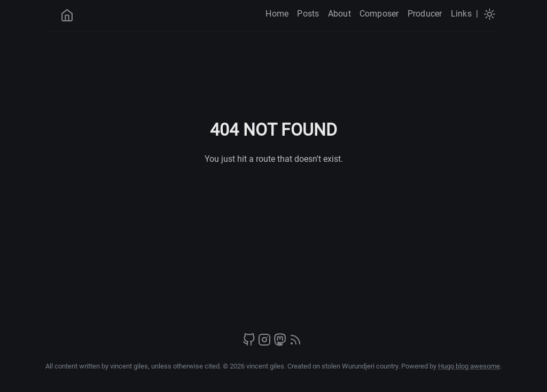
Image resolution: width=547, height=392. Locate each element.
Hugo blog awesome (469, 366)
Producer (425, 14)
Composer (379, 14)
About (339, 14)
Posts (308, 14)
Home (277, 14)
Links (461, 14)
